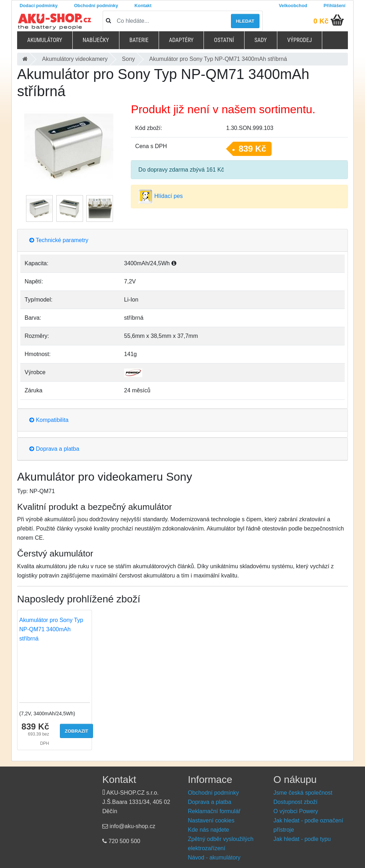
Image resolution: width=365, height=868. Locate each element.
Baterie (139, 40)
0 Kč (321, 21)
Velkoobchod (293, 6)
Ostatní (224, 40)
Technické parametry (59, 240)
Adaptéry (181, 40)
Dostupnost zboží (295, 802)
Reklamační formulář (214, 811)
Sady (261, 40)
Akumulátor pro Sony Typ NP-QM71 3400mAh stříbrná (51, 629)
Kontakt (143, 6)
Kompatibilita (49, 420)
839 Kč (252, 149)
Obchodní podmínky (96, 6)
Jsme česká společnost (303, 793)
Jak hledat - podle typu (302, 839)
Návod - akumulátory (214, 857)
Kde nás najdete (209, 830)
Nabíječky (96, 40)
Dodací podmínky (39, 6)
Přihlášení (335, 6)
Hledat (245, 21)
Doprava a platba (54, 449)
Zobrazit (77, 731)
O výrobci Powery (296, 811)
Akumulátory (45, 40)
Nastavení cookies (211, 820)
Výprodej (300, 40)
